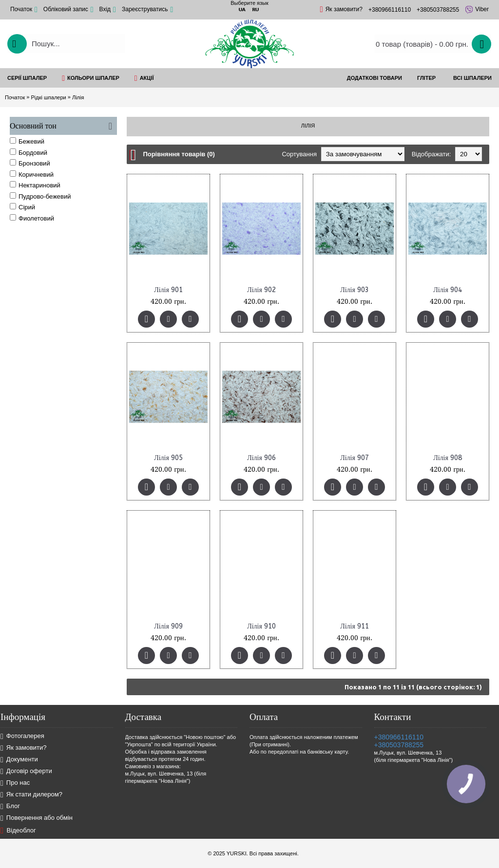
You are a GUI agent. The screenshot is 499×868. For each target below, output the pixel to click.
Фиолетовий (32, 218)
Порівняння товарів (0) (179, 154)
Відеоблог (18, 831)
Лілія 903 (355, 290)
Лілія (78, 97)
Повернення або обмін (37, 818)
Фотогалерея (22, 736)
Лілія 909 (168, 626)
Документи (19, 760)
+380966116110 (399, 737)
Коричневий (32, 174)
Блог (10, 806)
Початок (15, 97)
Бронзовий (30, 163)
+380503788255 (399, 745)
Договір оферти (26, 771)
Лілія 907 (355, 458)
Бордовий (29, 152)
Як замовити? (24, 748)
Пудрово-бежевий (40, 196)
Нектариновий (35, 185)
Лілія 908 (448, 458)
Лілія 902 (261, 290)
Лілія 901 (168, 290)
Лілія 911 (355, 626)
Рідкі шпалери (48, 97)
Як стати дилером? (31, 795)
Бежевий (27, 141)
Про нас (15, 783)
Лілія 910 (261, 626)
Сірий (22, 207)
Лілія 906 (261, 458)
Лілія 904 (448, 290)
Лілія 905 (168, 458)
